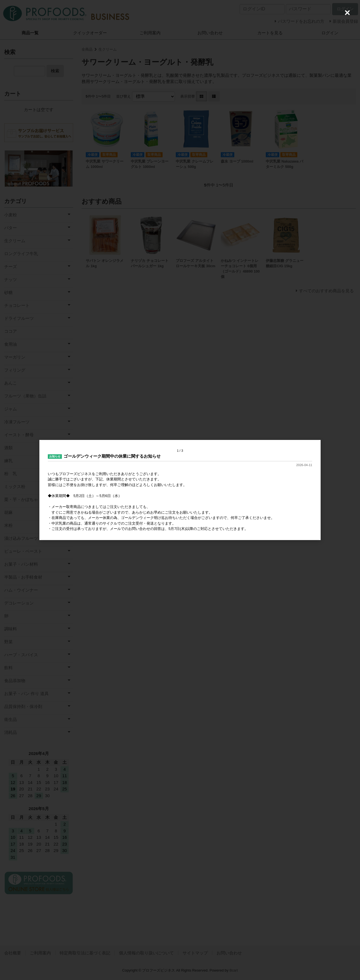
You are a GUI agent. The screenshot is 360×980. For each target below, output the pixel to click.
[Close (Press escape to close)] (347, 13)
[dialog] (180, 490)
